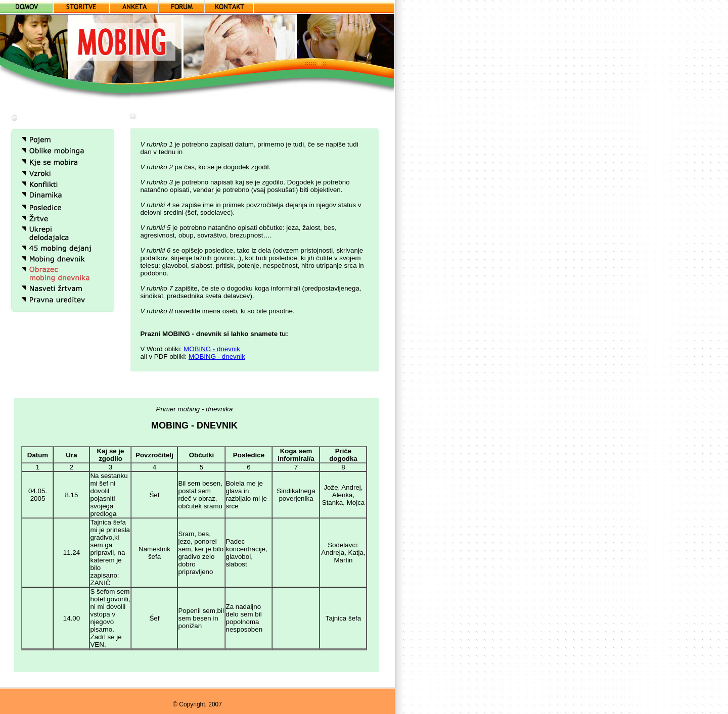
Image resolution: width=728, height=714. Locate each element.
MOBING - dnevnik (212, 349)
